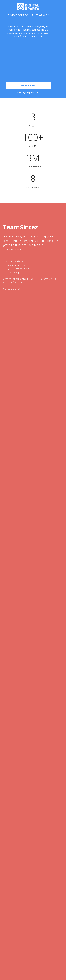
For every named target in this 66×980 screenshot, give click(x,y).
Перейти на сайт (12, 289)
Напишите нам (28, 85)
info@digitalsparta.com (28, 92)
